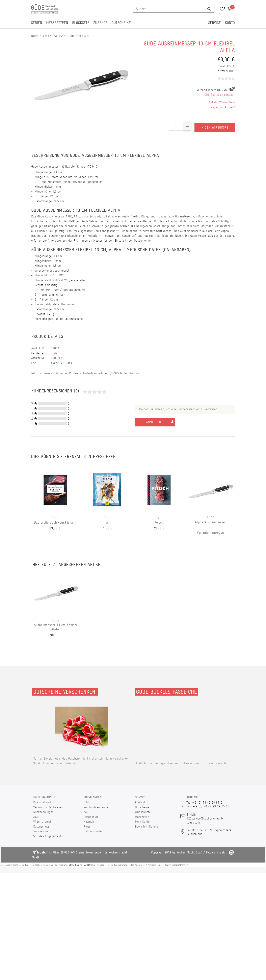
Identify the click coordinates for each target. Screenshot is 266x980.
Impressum (41, 831)
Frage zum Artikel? (222, 107)
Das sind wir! (42, 802)
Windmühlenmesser (96, 807)
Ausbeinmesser (77, 36)
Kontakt (140, 802)
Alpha (59, 36)
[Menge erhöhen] (187, 126)
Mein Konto (142, 822)
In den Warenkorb (215, 126)
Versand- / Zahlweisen (48, 807)
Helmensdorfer (93, 831)
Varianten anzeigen (211, 532)
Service (215, 23)
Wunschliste (143, 812)
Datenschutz (41, 826)
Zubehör (100, 23)
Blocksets (81, 23)
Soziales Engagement (47, 836)
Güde (54, 353)
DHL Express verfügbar (220, 95)
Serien (37, 23)
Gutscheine (121, 23)
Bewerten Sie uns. (147, 826)
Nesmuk (89, 822)
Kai (86, 812)
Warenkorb (142, 817)
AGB (36, 817)
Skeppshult (91, 817)
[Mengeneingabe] (176, 126)
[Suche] (209, 9)
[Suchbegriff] (169, 9)
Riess (87, 826)
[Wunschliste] (221, 10)
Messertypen (57, 23)
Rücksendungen (43, 812)
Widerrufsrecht (43, 822)
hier (137, 373)
